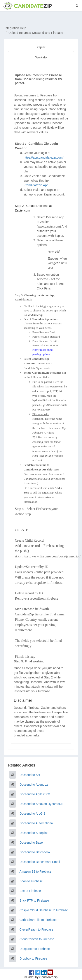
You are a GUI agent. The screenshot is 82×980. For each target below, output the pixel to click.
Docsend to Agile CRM (35, 794)
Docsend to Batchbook (35, 852)
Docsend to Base (31, 843)
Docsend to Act (30, 775)
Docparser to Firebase (35, 949)
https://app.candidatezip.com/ (44, 157)
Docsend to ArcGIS (32, 814)
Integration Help (15, 28)
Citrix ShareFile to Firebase (38, 920)
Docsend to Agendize (34, 785)
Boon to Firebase (31, 881)
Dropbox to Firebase (33, 958)
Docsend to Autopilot (33, 833)
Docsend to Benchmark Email (40, 862)
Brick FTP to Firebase (34, 900)
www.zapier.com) (49, 226)
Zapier (41, 47)
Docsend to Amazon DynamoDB (41, 804)
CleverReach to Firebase (36, 929)
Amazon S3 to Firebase (35, 872)
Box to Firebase (30, 891)
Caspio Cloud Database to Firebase (44, 910)
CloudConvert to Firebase (37, 939)
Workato (41, 57)
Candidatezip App (37, 185)
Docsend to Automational (37, 823)
